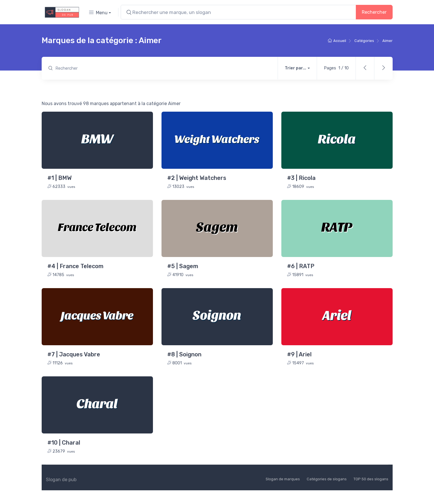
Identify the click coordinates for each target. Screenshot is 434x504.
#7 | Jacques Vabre (74, 354)
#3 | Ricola (301, 178)
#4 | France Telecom (75, 266)
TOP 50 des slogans (371, 479)
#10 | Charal (64, 443)
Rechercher (374, 12)
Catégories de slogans (327, 479)
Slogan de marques (283, 479)
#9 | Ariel (299, 354)
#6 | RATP (301, 266)
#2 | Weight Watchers (197, 178)
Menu (98, 13)
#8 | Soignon (184, 354)
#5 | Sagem (183, 266)
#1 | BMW (59, 178)
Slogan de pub (61, 480)
